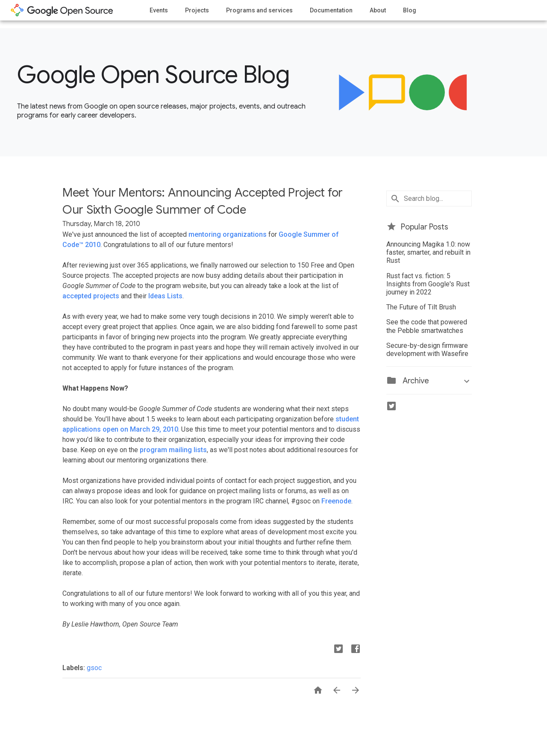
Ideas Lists (165, 296)
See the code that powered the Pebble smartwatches (427, 326)
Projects (197, 10)
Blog (410, 10)
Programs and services (259, 10)
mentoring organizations (228, 234)
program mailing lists (173, 450)
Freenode (336, 501)
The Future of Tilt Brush (421, 307)
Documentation (331, 10)
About (378, 10)
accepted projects (91, 296)
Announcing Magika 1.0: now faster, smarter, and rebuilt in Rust (428, 252)
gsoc (94, 668)
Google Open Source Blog (153, 75)
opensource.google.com (62, 10)
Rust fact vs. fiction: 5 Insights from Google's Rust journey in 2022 (428, 284)
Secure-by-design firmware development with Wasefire (427, 350)
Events (159, 10)
